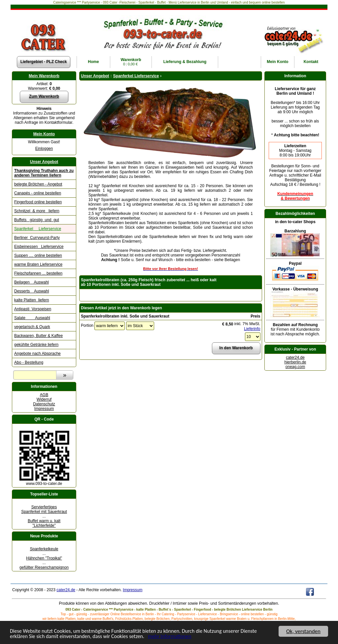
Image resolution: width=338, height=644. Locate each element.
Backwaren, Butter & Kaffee (38, 336)
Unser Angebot (44, 162)
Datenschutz (44, 404)
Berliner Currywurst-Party (37, 238)
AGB (44, 395)
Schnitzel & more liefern (37, 211)
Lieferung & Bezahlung (185, 62)
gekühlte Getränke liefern (36, 345)
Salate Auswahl (32, 318)
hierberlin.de (295, 362)
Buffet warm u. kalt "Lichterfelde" (44, 523)
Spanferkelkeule (44, 549)
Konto (277, 62)
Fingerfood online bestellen (38, 202)
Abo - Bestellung (29, 362)
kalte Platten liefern (32, 300)
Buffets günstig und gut (37, 220)
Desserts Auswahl (32, 291)
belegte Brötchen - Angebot (38, 184)
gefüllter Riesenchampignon (44, 567)
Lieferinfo (252, 329)
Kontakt (311, 62)
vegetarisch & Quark (32, 327)
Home (93, 62)
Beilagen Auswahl (32, 282)
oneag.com (295, 367)
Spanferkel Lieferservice (38, 229)
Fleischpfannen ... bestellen (38, 273)
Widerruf (44, 399)
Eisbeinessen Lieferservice (39, 247)
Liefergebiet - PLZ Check (44, 62)
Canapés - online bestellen (38, 193)
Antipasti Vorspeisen (33, 309)
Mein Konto (44, 134)
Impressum (44, 409)
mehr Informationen (180, 637)
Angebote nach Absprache (37, 354)
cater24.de (295, 357)
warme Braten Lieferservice (38, 264)
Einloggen (44, 149)
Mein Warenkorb (44, 76)
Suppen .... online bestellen (38, 255)
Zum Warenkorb (44, 96)
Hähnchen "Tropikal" (44, 558)
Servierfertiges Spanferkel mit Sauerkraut (44, 509)
